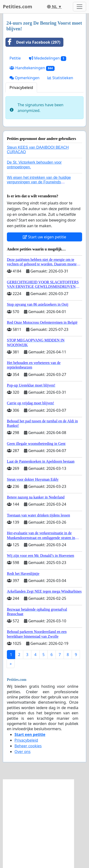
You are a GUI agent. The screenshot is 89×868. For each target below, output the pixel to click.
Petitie (15, 58)
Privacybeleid (21, 88)
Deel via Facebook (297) (33, 42)
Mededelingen (48, 58)
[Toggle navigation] (80, 7)
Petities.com (18, 7)
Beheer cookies (28, 746)
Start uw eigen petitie (44, 237)
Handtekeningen (32, 68)
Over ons (23, 752)
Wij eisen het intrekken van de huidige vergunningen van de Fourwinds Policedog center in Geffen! (39, 182)
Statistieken (60, 78)
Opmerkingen (24, 78)
